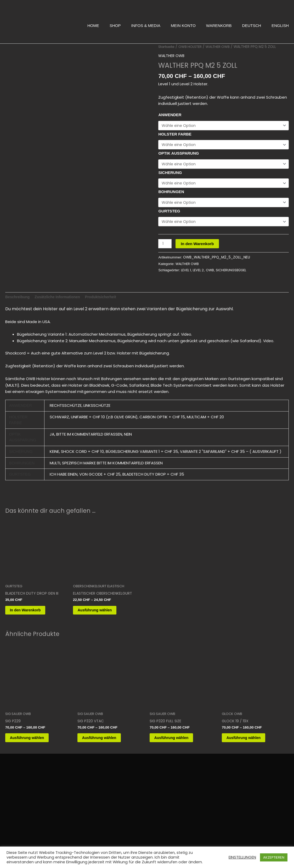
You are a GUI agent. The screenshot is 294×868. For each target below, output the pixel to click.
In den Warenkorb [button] (32, 619)
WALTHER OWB (221, 47)
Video (187, 342)
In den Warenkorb (198, 247)
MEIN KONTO (183, 26)
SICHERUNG (170, 174)
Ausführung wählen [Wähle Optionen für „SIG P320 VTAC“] (106, 754)
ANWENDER (170, 115)
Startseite (167, 47)
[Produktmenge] (165, 247)
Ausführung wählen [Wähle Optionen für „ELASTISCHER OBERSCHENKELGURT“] (102, 624)
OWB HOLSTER (192, 47)
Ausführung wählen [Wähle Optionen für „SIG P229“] (34, 754)
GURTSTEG (169, 214)
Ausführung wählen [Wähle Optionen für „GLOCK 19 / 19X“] (251, 754)
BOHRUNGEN (171, 194)
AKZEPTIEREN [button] (274, 857)
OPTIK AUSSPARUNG (179, 154)
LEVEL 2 (200, 274)
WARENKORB (219, 26)
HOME (93, 26)
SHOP (115, 26)
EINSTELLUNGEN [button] (242, 857)
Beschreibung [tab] (18, 304)
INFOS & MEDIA (146, 26)
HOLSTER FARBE (175, 135)
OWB (213, 274)
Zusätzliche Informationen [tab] (61, 304)
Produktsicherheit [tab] (107, 304)
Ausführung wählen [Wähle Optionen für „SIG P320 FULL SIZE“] (178, 754)
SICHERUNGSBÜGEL (235, 274)
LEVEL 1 (187, 274)
